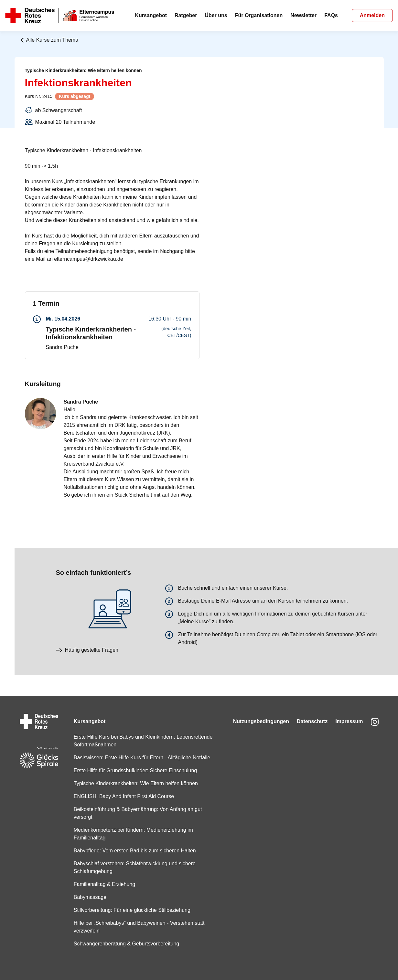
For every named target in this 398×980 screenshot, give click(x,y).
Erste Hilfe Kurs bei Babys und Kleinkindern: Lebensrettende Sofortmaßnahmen (143, 741)
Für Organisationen (259, 15)
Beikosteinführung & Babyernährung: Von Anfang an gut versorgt (138, 813)
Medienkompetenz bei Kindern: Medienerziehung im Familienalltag (133, 834)
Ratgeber (186, 15)
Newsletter (303, 15)
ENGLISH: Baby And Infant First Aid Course (124, 796)
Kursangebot (151, 15)
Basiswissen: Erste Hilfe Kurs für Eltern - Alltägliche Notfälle (142, 758)
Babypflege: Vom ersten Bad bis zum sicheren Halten (135, 851)
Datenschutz (312, 721)
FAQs (331, 15)
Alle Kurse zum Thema (49, 40)
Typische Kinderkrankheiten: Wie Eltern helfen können (136, 783)
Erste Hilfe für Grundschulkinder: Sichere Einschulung (135, 770)
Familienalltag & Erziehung (104, 884)
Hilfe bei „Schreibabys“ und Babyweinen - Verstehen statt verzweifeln (139, 927)
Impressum (349, 721)
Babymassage (90, 897)
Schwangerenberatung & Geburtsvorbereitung (126, 944)
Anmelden (372, 15)
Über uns (216, 15)
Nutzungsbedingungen (261, 721)
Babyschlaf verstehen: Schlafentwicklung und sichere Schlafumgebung (135, 867)
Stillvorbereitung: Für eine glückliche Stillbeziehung (132, 910)
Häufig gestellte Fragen (87, 650)
